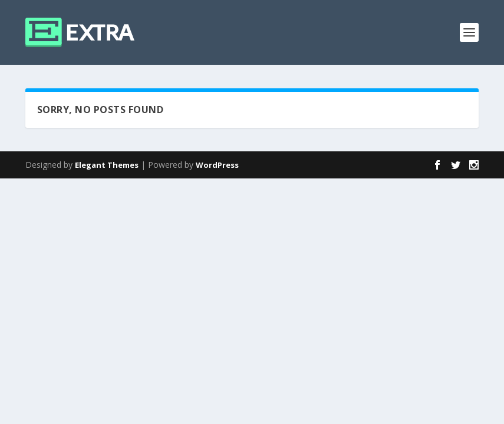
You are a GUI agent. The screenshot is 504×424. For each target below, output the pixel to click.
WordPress (217, 165)
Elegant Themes (107, 165)
